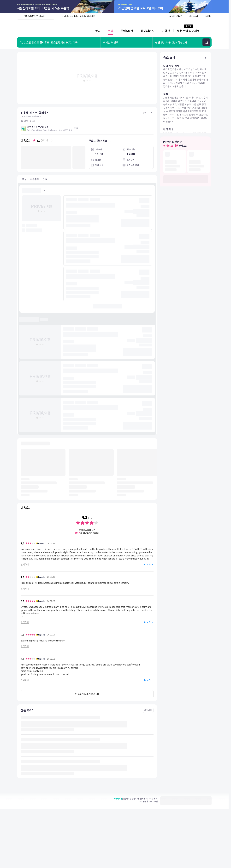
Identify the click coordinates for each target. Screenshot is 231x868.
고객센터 (208, 16)
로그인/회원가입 (176, 16)
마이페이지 (193, 16)
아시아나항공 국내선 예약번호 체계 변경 (79, 16)
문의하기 (148, 710)
